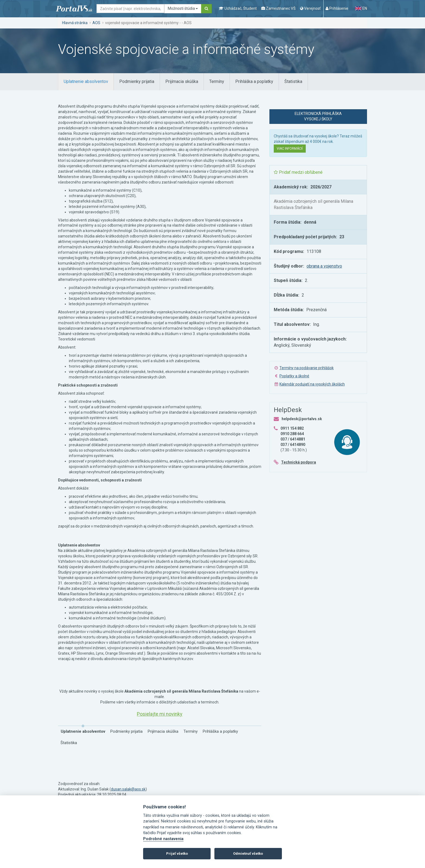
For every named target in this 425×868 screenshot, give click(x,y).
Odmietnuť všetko (248, 853)
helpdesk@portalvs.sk (302, 419)
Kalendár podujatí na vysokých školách (312, 384)
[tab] (86, 82)
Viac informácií (290, 149)
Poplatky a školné (294, 376)
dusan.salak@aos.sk (128, 789)
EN (361, 8)
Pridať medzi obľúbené (298, 172)
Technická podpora (299, 462)
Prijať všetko (177, 853)
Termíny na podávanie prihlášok (307, 368)
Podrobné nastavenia (163, 839)
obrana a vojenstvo (324, 266)
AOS (96, 23)
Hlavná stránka (75, 23)
